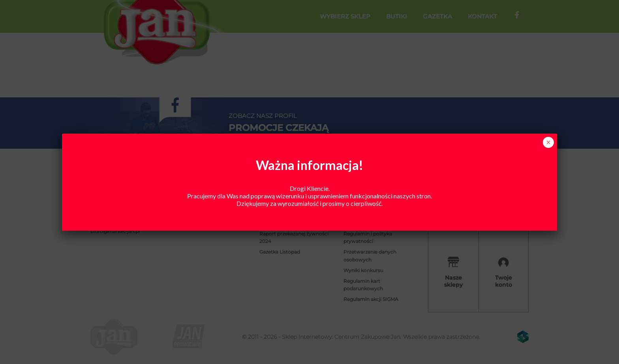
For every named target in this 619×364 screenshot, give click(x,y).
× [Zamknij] (549, 142)
